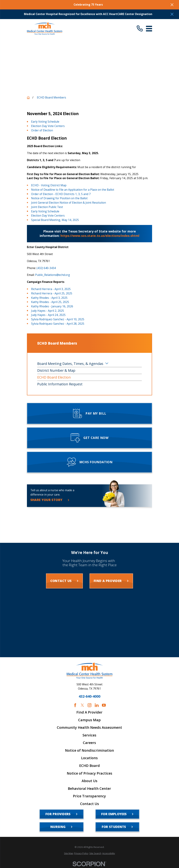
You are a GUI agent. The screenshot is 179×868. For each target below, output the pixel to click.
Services (89, 735)
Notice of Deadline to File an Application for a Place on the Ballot (73, 190)
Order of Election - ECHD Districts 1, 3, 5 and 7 (61, 194)
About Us (89, 781)
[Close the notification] (172, 5)
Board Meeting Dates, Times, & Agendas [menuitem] (70, 364)
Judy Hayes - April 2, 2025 (48, 311)
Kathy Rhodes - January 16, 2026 (52, 306)
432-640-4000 (89, 696)
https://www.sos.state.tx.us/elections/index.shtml (100, 236)
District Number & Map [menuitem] (56, 370)
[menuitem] (69, 853)
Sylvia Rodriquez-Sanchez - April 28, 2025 (58, 324)
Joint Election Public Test (47, 207)
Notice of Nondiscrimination (89, 750)
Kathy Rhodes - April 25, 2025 (50, 302)
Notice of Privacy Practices (89, 773)
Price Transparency (89, 796)
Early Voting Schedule (45, 122)
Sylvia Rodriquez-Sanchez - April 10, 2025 (58, 319)
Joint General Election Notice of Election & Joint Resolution (69, 203)
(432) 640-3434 (46, 268)
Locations (89, 758)
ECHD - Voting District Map (49, 185)
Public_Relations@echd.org (53, 275)
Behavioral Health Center (89, 789)
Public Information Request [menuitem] (60, 384)
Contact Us (89, 804)
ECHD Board (89, 766)
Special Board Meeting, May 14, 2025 (55, 220)
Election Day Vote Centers (48, 126)
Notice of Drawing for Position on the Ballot (59, 198)
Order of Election (42, 130)
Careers (89, 743)
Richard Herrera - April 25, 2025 (52, 293)
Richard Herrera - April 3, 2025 (51, 289)
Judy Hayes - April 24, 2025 (48, 315)
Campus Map (89, 720)
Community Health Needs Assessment (89, 728)
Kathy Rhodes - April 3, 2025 (49, 298)
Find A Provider (89, 712)
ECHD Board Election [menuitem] (54, 377)
